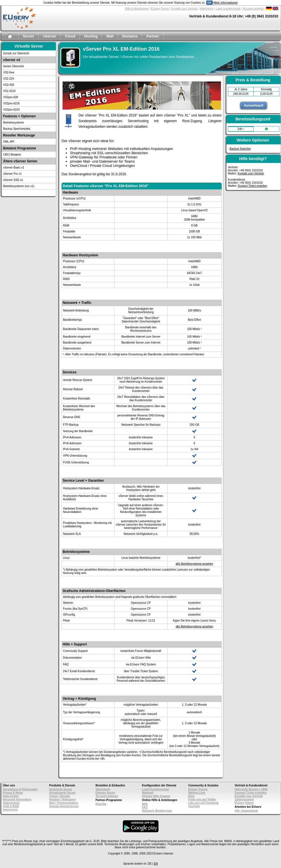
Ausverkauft (254, 106)
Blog (191, 796)
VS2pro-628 (11, 97)
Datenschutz (11, 803)
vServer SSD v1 (13, 180)
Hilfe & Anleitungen (137, 9)
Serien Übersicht (13, 66)
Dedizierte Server (61, 789)
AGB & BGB (11, 806)
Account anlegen (254, 9)
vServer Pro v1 (12, 174)
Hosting (91, 36)
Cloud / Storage (60, 796)
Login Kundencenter (228, 9)
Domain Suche (105, 793)
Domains (130, 36)
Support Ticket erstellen (252, 186)
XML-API (9, 142)
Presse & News (13, 793)
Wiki (145, 804)
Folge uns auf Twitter (202, 799)
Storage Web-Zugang (156, 796)
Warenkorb (207, 9)
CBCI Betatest (12, 155)
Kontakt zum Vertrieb (184, 9)
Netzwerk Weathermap (157, 811)
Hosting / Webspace (63, 799)
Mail (110, 36)
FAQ (145, 807)
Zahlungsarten (244, 799)
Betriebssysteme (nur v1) (19, 186)
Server (28, 36)
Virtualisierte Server (62, 793)
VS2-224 (9, 79)
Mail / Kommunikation (64, 803)
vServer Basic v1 (14, 168)
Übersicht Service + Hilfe (251, 789)
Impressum (10, 810)
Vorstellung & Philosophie (20, 789)
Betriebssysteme (13, 123)
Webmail (148, 793)
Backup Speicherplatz (17, 129)
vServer (49, 36)
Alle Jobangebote (246, 811)
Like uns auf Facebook (203, 803)
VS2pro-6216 (11, 103)
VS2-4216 (9, 91)
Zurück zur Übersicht (16, 53)
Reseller (101, 804)
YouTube (194, 806)
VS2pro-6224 (11, 110)
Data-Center (11, 796)
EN (156, 864)
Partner (153, 36)
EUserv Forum (160, 9)
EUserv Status (244, 803)
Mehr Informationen (226, 3)
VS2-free (9, 72)
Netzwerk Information (17, 799)
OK (209, 3)
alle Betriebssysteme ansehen (194, 564)
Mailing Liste (197, 793)
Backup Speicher (240, 149)
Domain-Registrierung (64, 806)
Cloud (70, 36)
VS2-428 (9, 85)
